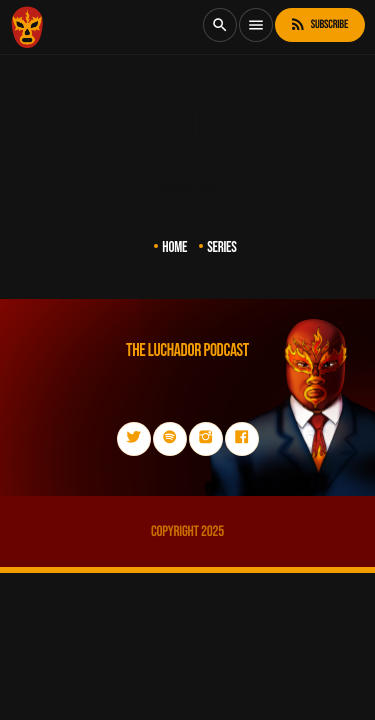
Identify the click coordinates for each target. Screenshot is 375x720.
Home (174, 247)
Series (222, 247)
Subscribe (318, 24)
